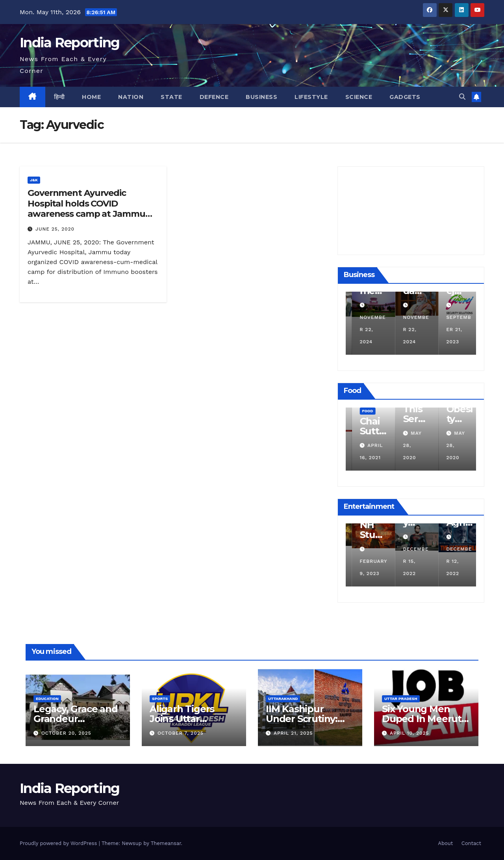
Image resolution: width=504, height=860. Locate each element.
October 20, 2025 (66, 733)
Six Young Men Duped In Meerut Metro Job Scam (422, 719)
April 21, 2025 (293, 733)
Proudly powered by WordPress (59, 843)
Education (47, 699)
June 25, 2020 (55, 229)
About (445, 843)
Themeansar (166, 843)
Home (91, 97)
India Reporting (70, 43)
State (171, 97)
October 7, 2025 (181, 733)
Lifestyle (311, 97)
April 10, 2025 (409, 733)
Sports (160, 699)
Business (261, 97)
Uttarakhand (283, 699)
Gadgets (405, 97)
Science (359, 97)
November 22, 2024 (410, 329)
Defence (214, 97)
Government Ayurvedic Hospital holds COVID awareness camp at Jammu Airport (86, 208)
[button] (462, 97)
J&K (34, 180)
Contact (471, 843)
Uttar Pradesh (401, 699)
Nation (131, 97)
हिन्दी (59, 97)
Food (405, 411)
